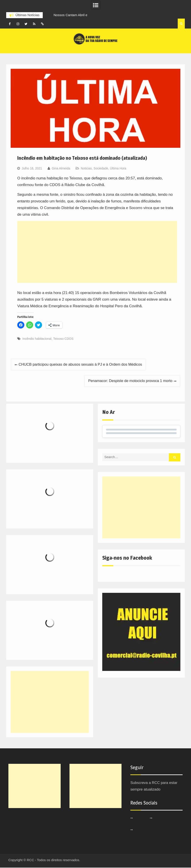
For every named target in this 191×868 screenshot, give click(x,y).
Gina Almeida (61, 168)
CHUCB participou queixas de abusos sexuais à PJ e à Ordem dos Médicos (82, 365)
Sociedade (101, 168)
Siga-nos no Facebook (127, 558)
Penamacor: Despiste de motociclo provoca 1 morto (129, 381)
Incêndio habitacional (37, 339)
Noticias (86, 168)
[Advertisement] (97, 252)
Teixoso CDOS (63, 339)
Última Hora (118, 168)
